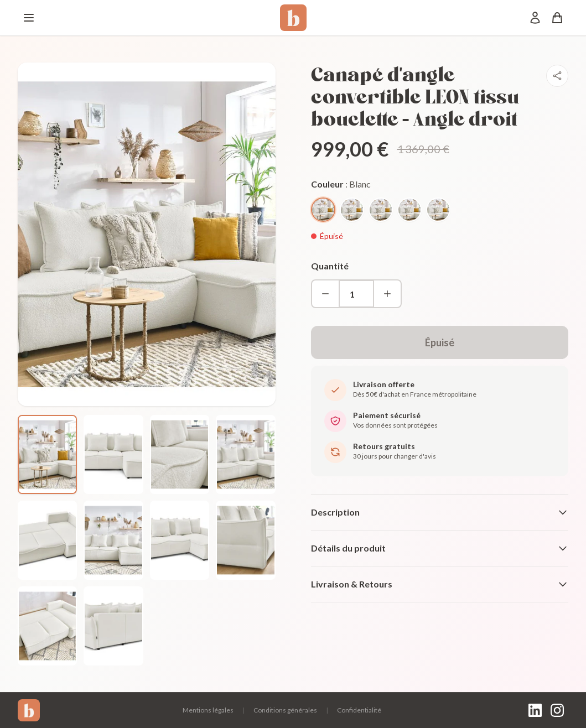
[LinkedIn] (535, 710)
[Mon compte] (535, 18)
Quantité (330, 266)
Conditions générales (285, 710)
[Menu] (29, 18)
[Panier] (557, 18)
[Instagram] (557, 710)
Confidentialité (359, 710)
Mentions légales (208, 710)
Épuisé (440, 342)
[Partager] (557, 76)
